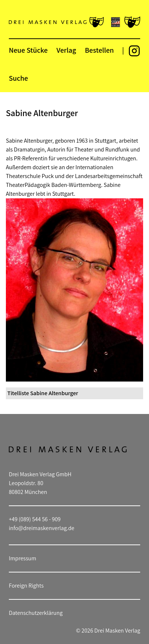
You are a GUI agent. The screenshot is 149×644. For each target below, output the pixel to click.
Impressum (22, 558)
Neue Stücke (28, 50)
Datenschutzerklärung (36, 613)
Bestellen (100, 50)
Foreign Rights (26, 586)
